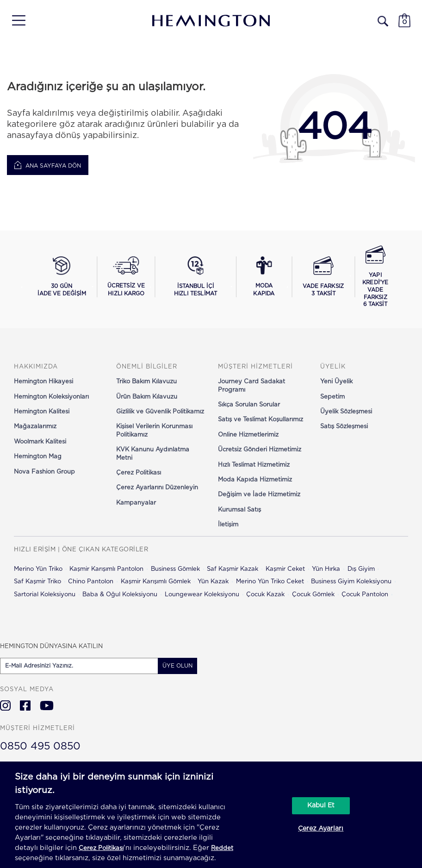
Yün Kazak (213, 582)
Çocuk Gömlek (313, 595)
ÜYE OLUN (177, 666)
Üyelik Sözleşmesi (346, 412)
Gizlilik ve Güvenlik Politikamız (160, 412)
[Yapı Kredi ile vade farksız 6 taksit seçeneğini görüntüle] (375, 277)
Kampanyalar (136, 503)
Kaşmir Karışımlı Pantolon (106, 569)
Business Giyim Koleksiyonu (351, 582)
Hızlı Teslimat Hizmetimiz (254, 465)
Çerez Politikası (139, 473)
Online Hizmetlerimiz (248, 435)
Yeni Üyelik (336, 382)
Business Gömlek (175, 569)
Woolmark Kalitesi (40, 442)
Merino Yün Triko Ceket (270, 582)
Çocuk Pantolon (365, 595)
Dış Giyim (361, 569)
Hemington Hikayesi (43, 382)
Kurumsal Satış (239, 510)
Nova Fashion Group (44, 472)
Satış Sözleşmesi (344, 427)
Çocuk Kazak (265, 595)
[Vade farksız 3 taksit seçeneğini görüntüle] (323, 277)
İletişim (228, 525)
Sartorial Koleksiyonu (45, 595)
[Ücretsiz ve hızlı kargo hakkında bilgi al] (126, 277)
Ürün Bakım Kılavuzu (147, 397)
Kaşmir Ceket (285, 569)
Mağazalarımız (35, 427)
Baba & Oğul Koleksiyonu (120, 595)
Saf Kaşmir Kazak (233, 569)
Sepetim (332, 397)
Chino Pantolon (91, 582)
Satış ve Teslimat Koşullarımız (261, 420)
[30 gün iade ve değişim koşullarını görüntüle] (62, 277)
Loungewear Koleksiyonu (202, 595)
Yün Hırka (326, 569)
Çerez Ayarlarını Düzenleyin (157, 488)
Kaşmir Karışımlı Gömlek (156, 582)
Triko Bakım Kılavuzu (146, 382)
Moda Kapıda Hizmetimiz (255, 480)
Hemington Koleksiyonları (51, 397)
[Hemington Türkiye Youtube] (47, 706)
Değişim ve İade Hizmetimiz (259, 495)
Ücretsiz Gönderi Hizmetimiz (260, 450)
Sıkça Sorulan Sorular (249, 405)
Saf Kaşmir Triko (37, 582)
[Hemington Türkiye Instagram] (5, 706)
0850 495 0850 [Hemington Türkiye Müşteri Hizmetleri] (40, 746)
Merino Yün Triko (38, 569)
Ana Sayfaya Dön (48, 165)
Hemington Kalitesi (42, 412)
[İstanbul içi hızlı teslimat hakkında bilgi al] (195, 277)
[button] (16, 21)
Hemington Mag (38, 457)
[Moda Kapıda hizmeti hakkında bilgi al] (264, 277)
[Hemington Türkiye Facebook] (25, 706)
